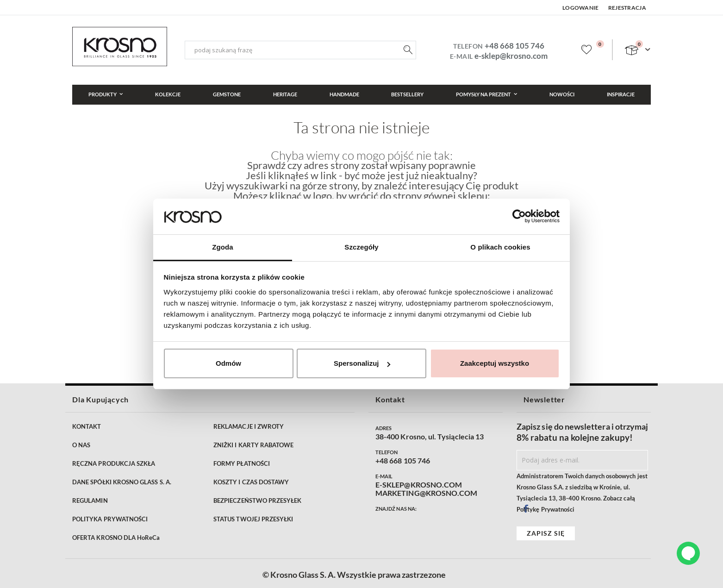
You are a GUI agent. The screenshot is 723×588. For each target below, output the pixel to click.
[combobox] (300, 50)
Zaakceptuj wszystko (495, 363)
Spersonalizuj (362, 363)
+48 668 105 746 (514, 46)
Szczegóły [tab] (361, 247)
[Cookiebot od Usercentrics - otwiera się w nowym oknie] (519, 216)
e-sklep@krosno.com (511, 56)
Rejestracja (627, 8)
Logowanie (581, 8)
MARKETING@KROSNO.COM (426, 493)
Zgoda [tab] (223, 247)
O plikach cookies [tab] (500, 247)
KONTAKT (87, 426)
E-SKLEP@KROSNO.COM (419, 485)
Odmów (228, 363)
